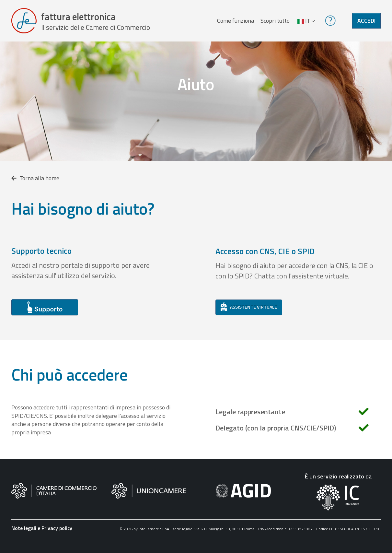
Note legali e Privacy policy (42, 528)
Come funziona (236, 21)
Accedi (366, 21)
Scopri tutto (275, 21)
